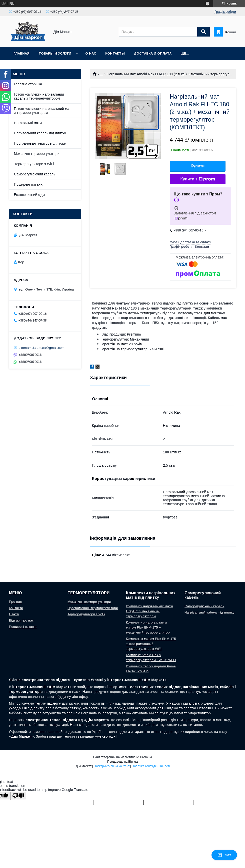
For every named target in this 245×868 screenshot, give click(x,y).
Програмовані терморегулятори (40, 143)
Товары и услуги (55, 53)
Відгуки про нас (21, 620)
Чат (224, 855)
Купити (198, 166)
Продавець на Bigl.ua (122, 762)
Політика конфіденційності (151, 766)
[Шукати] (203, 32)
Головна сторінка (28, 84)
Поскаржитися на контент (112, 766)
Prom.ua (146, 757)
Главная (21, 53)
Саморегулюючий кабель (35, 174)
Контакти (16, 608)
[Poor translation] (18, 796)
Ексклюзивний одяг (30, 195)
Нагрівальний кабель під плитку (40, 133)
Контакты (115, 53)
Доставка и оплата (153, 53)
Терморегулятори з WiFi (34, 164)
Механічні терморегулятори (37, 154)
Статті (14, 614)
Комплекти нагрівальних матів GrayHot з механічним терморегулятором (149, 611)
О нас (91, 53)
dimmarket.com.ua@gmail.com (41, 348)
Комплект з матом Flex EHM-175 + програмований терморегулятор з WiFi (151, 644)
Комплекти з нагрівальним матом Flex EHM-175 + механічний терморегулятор (148, 627)
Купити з (197, 179)
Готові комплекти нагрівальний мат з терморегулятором (42, 111)
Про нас (15, 602)
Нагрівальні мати (28, 123)
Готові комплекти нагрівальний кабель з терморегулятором (39, 96)
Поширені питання (29, 184)
